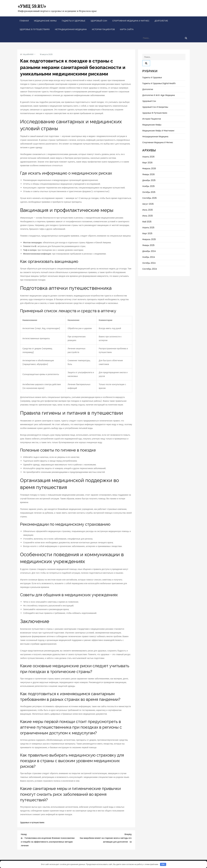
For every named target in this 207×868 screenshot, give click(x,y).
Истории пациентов (103, 29)
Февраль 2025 (149, 239)
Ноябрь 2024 (149, 257)
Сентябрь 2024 (150, 269)
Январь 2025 (148, 245)
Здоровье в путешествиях (35, 29)
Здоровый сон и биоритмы (155, 107)
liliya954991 (28, 54)
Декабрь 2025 (149, 180)
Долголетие (161, 21)
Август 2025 (148, 204)
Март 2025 (147, 233)
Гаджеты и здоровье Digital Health (159, 83)
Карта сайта (127, 29)
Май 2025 (147, 222)
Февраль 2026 (149, 169)
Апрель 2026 (148, 157)
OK (163, 864)
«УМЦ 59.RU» (32, 6)
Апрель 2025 (148, 228)
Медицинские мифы (45, 21)
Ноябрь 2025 (148, 186)
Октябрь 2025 (149, 192)
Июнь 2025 (148, 216)
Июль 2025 (148, 210)
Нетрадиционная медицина (71, 29)
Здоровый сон (99, 21)
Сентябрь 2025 (149, 198)
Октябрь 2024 (149, 263)
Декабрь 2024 (149, 251)
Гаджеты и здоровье (74, 21)
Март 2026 (147, 163)
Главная (24, 21)
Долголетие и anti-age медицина (159, 95)
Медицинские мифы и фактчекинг (158, 131)
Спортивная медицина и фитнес (131, 21)
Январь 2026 (148, 174)
